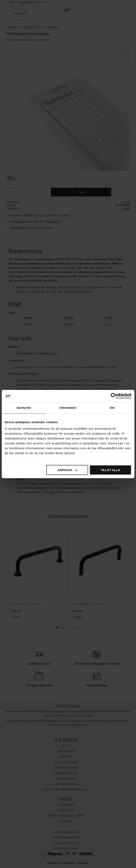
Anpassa (67, 470)
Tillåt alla (110, 470)
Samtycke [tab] (24, 408)
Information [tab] (68, 408)
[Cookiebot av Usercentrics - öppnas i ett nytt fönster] (114, 396)
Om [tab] (112, 408)
